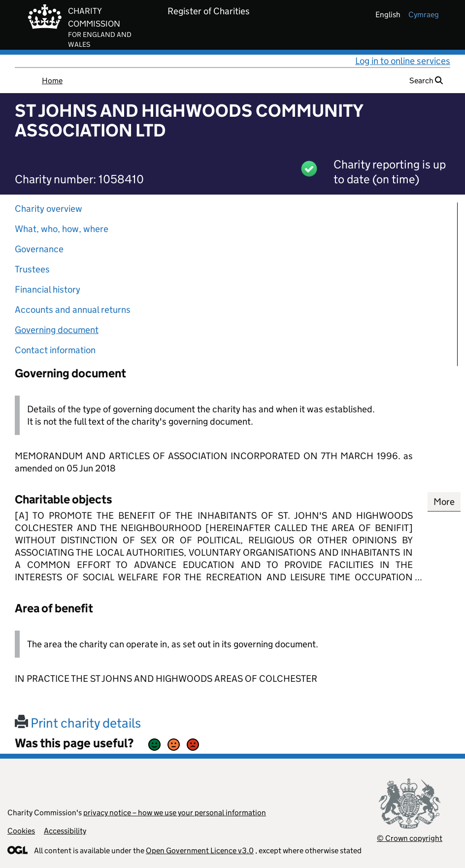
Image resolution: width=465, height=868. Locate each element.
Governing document (57, 330)
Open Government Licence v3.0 (200, 851)
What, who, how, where (62, 229)
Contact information (55, 350)
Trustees (32, 269)
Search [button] (426, 81)
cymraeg (424, 15)
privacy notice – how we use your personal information (175, 813)
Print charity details (78, 723)
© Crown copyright (410, 838)
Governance (39, 249)
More (444, 502)
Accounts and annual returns (73, 310)
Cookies (21, 831)
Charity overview (49, 209)
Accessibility (65, 831)
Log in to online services (403, 61)
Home (52, 81)
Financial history (48, 289)
